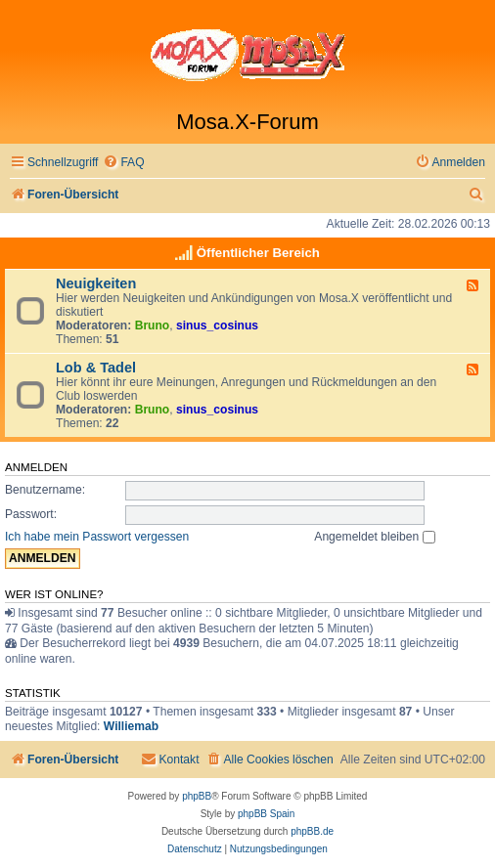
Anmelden (36, 467)
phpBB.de (312, 831)
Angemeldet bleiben (374, 537)
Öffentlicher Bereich (258, 253)
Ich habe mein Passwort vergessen (97, 537)
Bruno (153, 325)
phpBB (197, 796)
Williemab (131, 726)
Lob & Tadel (96, 368)
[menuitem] (123, 163)
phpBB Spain (266, 814)
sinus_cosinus (217, 325)
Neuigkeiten (96, 283)
